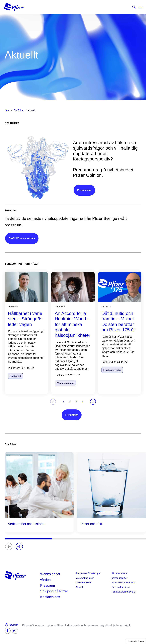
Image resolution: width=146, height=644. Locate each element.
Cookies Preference (136, 641)
